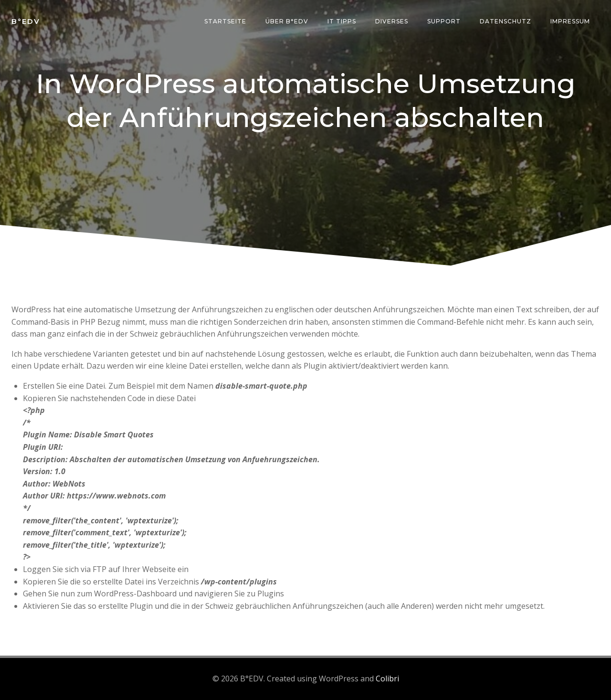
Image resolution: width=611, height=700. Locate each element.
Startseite (225, 21)
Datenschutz (506, 21)
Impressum (570, 21)
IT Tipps (342, 21)
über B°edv (287, 21)
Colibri (387, 679)
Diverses (392, 21)
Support (444, 21)
